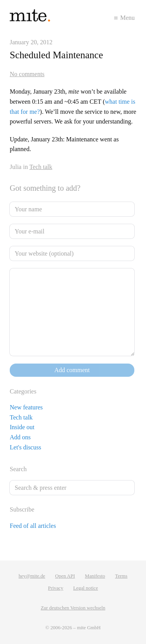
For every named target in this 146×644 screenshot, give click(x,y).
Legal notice (86, 588)
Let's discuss (26, 447)
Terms (121, 576)
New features (26, 407)
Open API (65, 576)
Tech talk (41, 167)
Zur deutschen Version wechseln (73, 608)
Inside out (22, 427)
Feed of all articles (33, 526)
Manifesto (95, 576)
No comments (27, 74)
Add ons (20, 437)
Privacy (55, 588)
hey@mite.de (32, 576)
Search (18, 469)
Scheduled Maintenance (56, 55)
